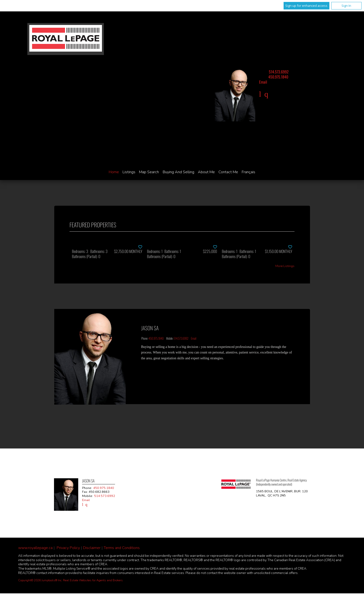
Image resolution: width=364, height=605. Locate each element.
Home (114, 172)
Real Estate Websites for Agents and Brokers (93, 580)
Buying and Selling (178, 172)
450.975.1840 (278, 77)
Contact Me (228, 172)
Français (248, 172)
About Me (206, 172)
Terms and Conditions (122, 548)
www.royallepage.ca (35, 548)
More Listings (285, 266)
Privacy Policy (68, 548)
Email (263, 82)
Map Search (149, 172)
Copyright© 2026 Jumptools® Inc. (40, 580)
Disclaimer (92, 548)
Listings (129, 172)
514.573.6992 (279, 72)
